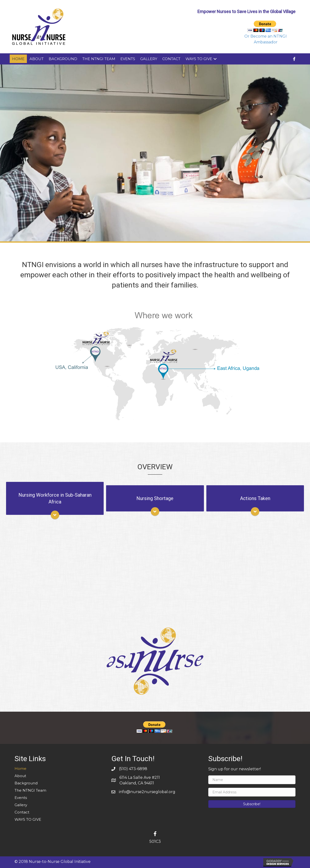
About (37, 59)
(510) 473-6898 (133, 769)
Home (18, 59)
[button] (252, 804)
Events (128, 59)
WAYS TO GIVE (199, 59)
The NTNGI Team (99, 59)
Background (63, 59)
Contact (171, 59)
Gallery (149, 59)
